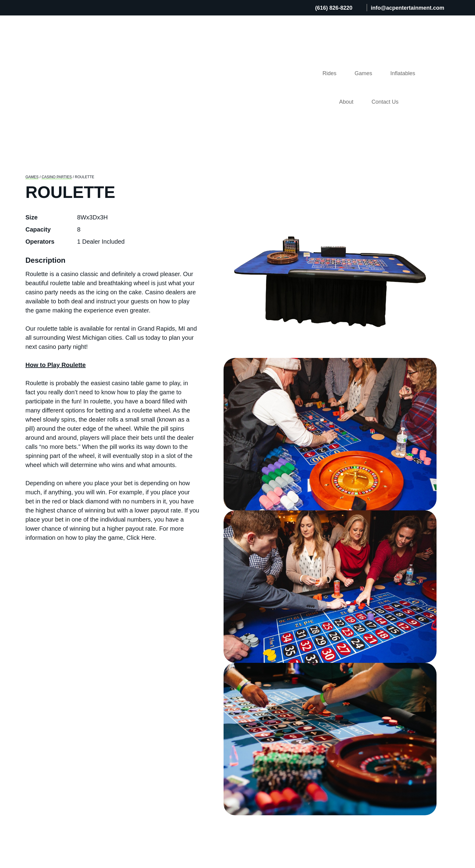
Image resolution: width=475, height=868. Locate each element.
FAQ (349, 734)
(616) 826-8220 (337, 8)
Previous (214, 175)
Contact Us (432, 40)
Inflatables (342, 40)
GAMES (32, 70)
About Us (356, 715)
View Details (60, 623)
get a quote (371, 324)
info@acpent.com (78, 752)
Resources (359, 743)
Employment (362, 753)
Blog (350, 724)
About (387, 40)
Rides (257, 40)
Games (295, 40)
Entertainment (269, 755)
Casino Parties (56, 70)
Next (446, 175)
